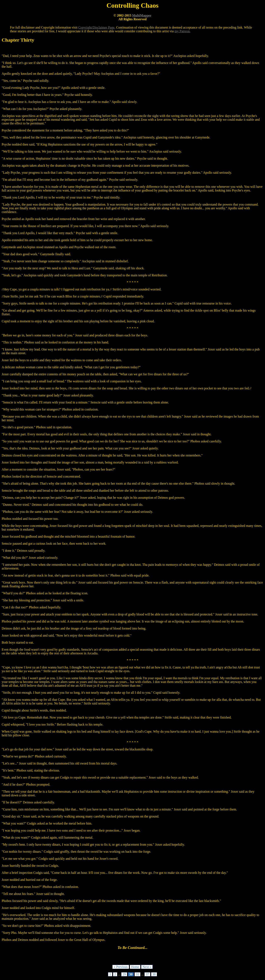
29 (124, 974)
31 (137, 974)
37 (147, 974)
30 (131, 974)
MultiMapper (142, 15)
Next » (147, 967)
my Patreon (182, 31)
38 (154, 974)
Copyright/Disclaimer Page (96, 27)
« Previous (121, 967)
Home (135, 967)
